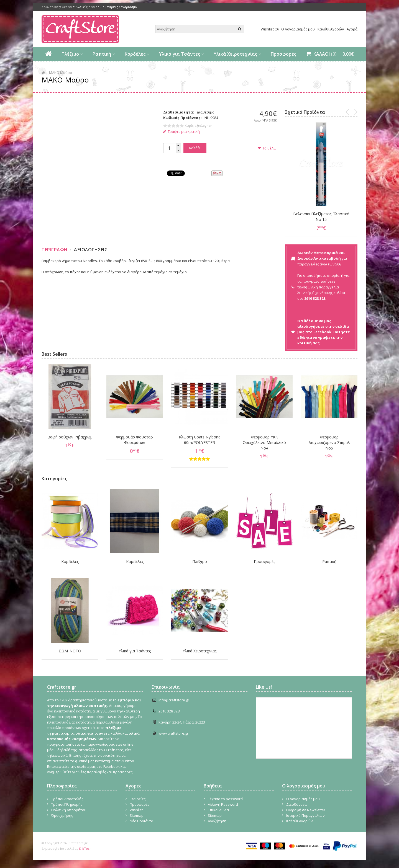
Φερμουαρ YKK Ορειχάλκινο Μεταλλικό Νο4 (264, 442)
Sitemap (137, 815)
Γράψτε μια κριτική (182, 131)
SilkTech (85, 848)
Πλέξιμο (70, 54)
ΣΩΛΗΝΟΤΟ (70, 651)
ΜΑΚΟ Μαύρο (61, 73)
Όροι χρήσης (62, 815)
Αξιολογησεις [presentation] (91, 250)
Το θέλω (269, 148)
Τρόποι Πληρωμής (67, 804)
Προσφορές (283, 54)
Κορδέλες (135, 54)
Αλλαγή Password (223, 804)
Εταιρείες (138, 799)
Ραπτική (102, 54)
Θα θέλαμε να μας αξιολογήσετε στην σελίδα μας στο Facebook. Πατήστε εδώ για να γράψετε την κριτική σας (324, 332)
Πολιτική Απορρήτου (69, 810)
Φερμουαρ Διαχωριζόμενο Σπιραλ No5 (329, 442)
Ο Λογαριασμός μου (298, 29)
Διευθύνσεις (297, 804)
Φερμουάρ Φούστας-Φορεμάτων (135, 440)
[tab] (55, 250)
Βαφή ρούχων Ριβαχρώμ (70, 437)
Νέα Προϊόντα (141, 821)
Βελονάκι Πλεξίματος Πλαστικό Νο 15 (321, 217)
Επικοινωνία (218, 810)
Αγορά (352, 29)
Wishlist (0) (270, 29)
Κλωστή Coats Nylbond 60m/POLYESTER (200, 440)
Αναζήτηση (217, 821)
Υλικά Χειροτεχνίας (235, 54)
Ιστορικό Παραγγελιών (305, 815)
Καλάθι (195, 148)
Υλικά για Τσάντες (180, 54)
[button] (178, 146)
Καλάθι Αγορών (331, 29)
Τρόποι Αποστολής (67, 799)
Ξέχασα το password (225, 799)
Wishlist (136, 810)
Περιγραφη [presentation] (55, 250)
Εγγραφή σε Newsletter (306, 810)
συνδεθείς (80, 7)
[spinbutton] (169, 148)
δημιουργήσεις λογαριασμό (116, 7)
